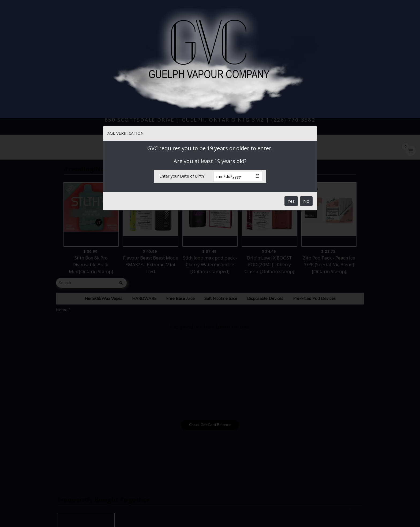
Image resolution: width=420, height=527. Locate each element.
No (306, 83)
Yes (291, 83)
